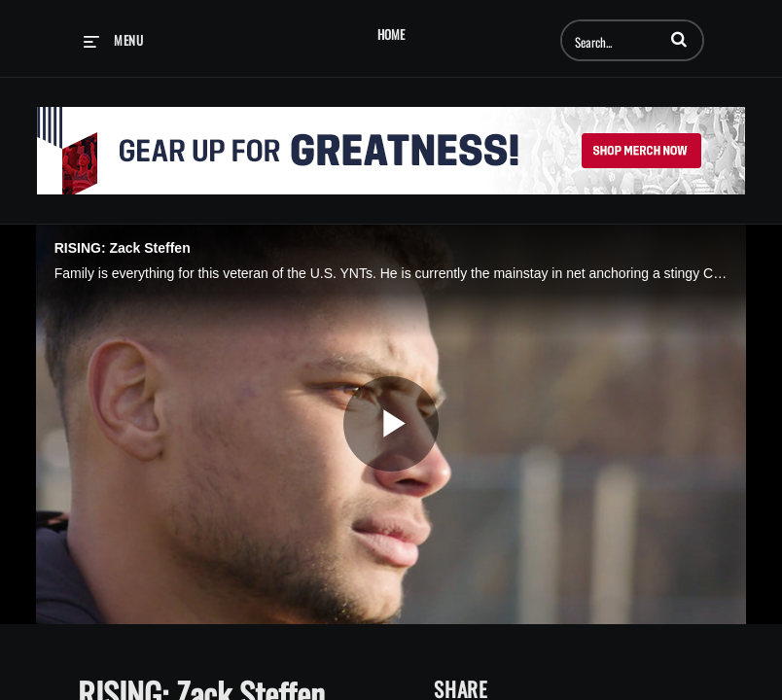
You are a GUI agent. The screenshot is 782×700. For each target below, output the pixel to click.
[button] (679, 39)
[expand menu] (113, 40)
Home (391, 35)
